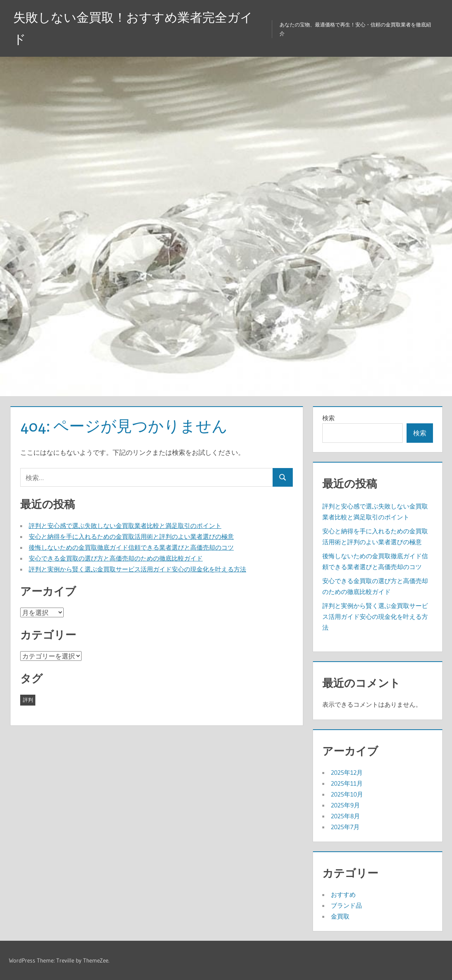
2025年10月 (347, 794)
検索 (329, 418)
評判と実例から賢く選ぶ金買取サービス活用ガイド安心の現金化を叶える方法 (137, 569)
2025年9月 (345, 805)
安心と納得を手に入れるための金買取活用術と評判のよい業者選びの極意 (131, 536)
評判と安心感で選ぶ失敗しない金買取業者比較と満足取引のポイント (125, 526)
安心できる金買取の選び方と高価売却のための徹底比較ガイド (116, 558)
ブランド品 (346, 905)
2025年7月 (345, 827)
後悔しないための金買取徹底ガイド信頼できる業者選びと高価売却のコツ (131, 547)
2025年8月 (345, 816)
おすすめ (343, 894)
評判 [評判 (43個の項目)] (28, 700)
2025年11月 (347, 783)
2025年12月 (347, 772)
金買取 (340, 916)
